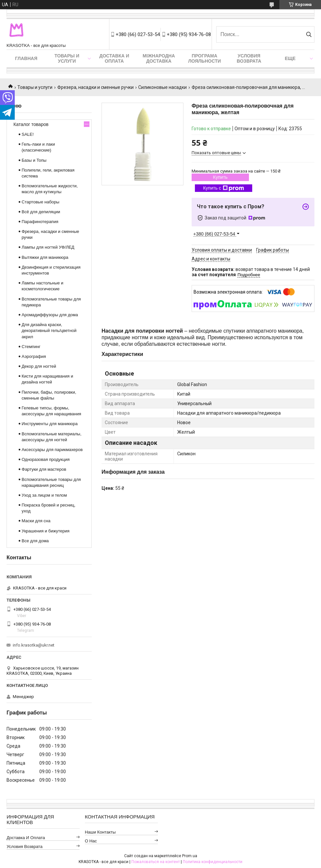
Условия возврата (249, 58)
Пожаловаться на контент (156, 862)
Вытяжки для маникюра (45, 257)
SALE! (28, 134)
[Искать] (309, 34)
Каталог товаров (31, 124)
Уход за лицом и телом (44, 495)
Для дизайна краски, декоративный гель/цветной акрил (49, 331)
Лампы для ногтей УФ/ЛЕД (48, 247)
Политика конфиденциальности (213, 862)
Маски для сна (36, 521)
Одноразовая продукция (46, 459)
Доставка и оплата (114, 58)
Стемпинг (31, 347)
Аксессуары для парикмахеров (52, 450)
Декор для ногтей (39, 366)
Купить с (224, 188)
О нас (91, 841)
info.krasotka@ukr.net (34, 645)
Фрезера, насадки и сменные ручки (95, 87)
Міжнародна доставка (159, 58)
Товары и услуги (67, 58)
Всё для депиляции (41, 212)
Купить (220, 177)
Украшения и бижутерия (46, 531)
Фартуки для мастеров (44, 469)
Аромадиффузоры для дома (50, 315)
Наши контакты (100, 832)
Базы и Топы (34, 160)
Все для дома (35, 541)
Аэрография (34, 356)
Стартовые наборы (40, 202)
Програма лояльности (204, 58)
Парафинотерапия (40, 222)
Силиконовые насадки (162, 87)
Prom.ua (190, 856)
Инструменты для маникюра (50, 424)
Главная (26, 58)
